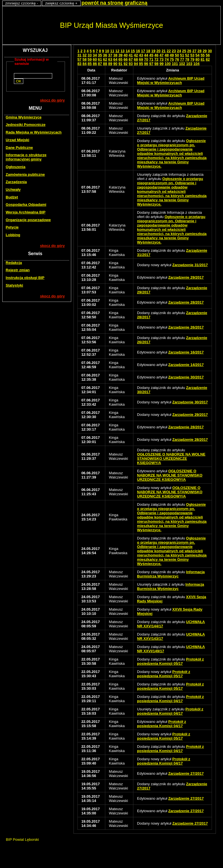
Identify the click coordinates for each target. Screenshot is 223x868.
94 (136, 64)
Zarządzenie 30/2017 (186, 377)
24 (179, 51)
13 (123, 51)
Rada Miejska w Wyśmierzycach (34, 132)
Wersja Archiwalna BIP (26, 212)
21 (163, 51)
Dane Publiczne (19, 148)
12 (117, 51)
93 (131, 64)
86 (95, 64)
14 (128, 51)
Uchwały (13, 190)
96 (146, 64)
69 (141, 59)
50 (177, 55)
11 (112, 51)
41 (131, 55)
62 (105, 59)
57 (79, 59)
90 (115, 64)
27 (194, 51)
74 (167, 59)
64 (115, 59)
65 (120, 59)
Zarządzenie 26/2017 (186, 327)
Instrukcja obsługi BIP (25, 278)
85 (90, 64)
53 (192, 55)
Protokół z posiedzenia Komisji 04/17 (171, 699)
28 (199, 51)
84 (85, 64)
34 (95, 55)
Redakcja (14, 263)
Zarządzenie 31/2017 (190, 265)
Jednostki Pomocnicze (26, 125)
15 (133, 51)
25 (184, 51)
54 (197, 55)
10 (107, 51)
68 (136, 59)
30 (210, 51)
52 (187, 55)
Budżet (12, 197)
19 (153, 51)
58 (85, 59)
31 (79, 55)
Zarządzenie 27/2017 (186, 773)
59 (90, 59)
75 (172, 59)
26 (189, 51)
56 (208, 55)
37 (110, 55)
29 (205, 51)
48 (167, 55)
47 (161, 55)
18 (148, 51)
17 (143, 51)
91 (120, 64)
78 (187, 59)
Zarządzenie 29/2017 (186, 277)
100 (168, 64)
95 (141, 64)
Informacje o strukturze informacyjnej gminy (26, 157)
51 (182, 55)
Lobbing (13, 235)
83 (79, 64)
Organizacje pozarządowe (28, 220)
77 (182, 59)
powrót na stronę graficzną (114, 3)
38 (115, 55)
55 (203, 55)
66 (125, 59)
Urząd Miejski (17, 140)
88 (105, 64)
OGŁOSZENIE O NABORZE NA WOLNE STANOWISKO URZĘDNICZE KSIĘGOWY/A (171, 459)
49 (172, 55)
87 (100, 64)
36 (105, 55)
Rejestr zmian (18, 270)
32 (85, 55)
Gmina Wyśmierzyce (24, 117)
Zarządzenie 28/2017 (186, 302)
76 (177, 59)
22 (169, 51)
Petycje (12, 227)
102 (182, 64)
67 (131, 59)
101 (175, 64)
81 (203, 59)
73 (161, 59)
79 (192, 59)
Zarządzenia (16, 182)
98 (156, 64)
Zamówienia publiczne (25, 174)
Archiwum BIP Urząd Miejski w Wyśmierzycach (171, 81)
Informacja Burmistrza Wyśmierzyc (171, 574)
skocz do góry (52, 100)
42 (136, 55)
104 (197, 64)
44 (146, 55)
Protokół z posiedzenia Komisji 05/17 (171, 661)
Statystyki (14, 285)
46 (156, 55)
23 (174, 51)
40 (125, 55)
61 (100, 59)
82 (208, 59)
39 (120, 55)
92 (125, 64)
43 (141, 55)
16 (138, 51)
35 (100, 55)
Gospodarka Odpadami (26, 205)
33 (90, 55)
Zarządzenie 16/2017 (186, 352)
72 (156, 59)
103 (189, 64)
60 (95, 59)
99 (161, 64)
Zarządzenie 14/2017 (186, 365)
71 (151, 59)
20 (158, 51)
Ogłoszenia (15, 167)
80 (197, 59)
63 (110, 59)
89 (110, 64)
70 (146, 59)
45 (151, 55)
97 (151, 64)
